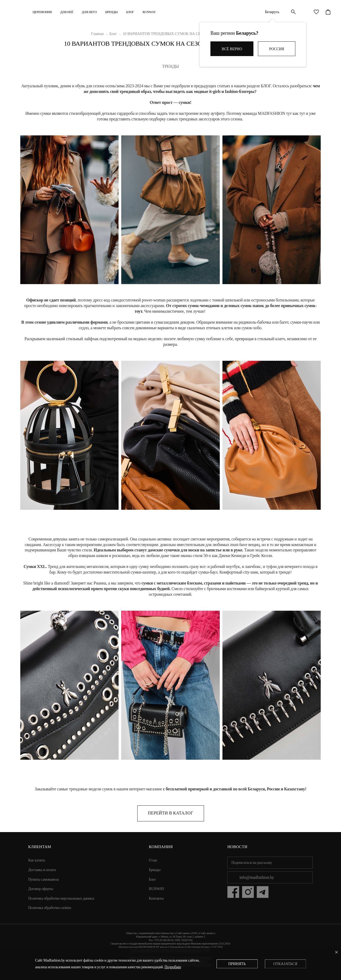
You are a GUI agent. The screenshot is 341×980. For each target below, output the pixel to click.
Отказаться (285, 964)
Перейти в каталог (170, 813)
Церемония (42, 12)
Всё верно (232, 49)
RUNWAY (149, 12)
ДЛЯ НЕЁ (67, 12)
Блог (130, 12)
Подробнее (173, 967)
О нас (153, 860)
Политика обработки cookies (50, 908)
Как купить (37, 860)
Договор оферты (41, 889)
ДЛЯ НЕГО (89, 12)
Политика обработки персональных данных (61, 898)
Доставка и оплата (42, 870)
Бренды (111, 12)
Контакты (156, 898)
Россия (277, 49)
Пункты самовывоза (44, 879)
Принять (237, 964)
